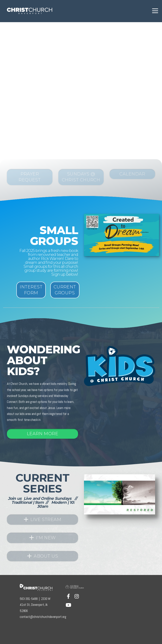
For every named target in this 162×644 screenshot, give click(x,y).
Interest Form (31, 290)
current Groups (65, 290)
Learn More (42, 434)
